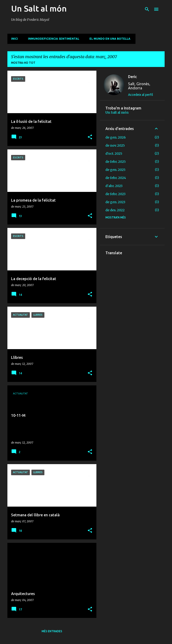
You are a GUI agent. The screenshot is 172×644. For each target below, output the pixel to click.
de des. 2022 (115, 210)
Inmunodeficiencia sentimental (54, 39)
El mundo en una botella (110, 39)
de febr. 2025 (116, 162)
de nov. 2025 (115, 145)
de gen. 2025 (115, 170)
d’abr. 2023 (114, 186)
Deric (132, 77)
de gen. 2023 (115, 202)
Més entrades (52, 631)
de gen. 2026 (116, 137)
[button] (90, 137)
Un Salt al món (39, 8)
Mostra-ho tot (23, 63)
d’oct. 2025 (114, 154)
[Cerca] (147, 9)
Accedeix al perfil (141, 95)
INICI (14, 39)
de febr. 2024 (116, 178)
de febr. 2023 (115, 194)
